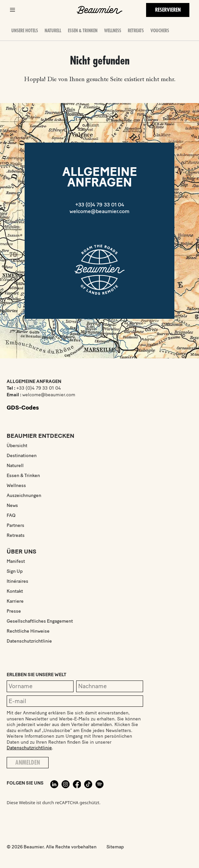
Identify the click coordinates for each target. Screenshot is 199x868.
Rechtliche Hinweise (28, 631)
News (12, 505)
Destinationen (22, 456)
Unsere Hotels (25, 31)
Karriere (15, 601)
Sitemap (115, 847)
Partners (15, 525)
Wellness (113, 31)
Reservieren (168, 10)
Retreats (136, 31)
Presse (14, 611)
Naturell (53, 31)
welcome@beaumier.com (99, 211)
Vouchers (160, 31)
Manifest (16, 561)
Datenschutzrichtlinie (29, 641)
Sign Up (15, 571)
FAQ (11, 515)
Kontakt (15, 591)
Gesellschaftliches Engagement (40, 621)
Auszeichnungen (24, 496)
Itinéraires (17, 581)
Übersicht (17, 446)
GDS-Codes (23, 408)
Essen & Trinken (83, 31)
